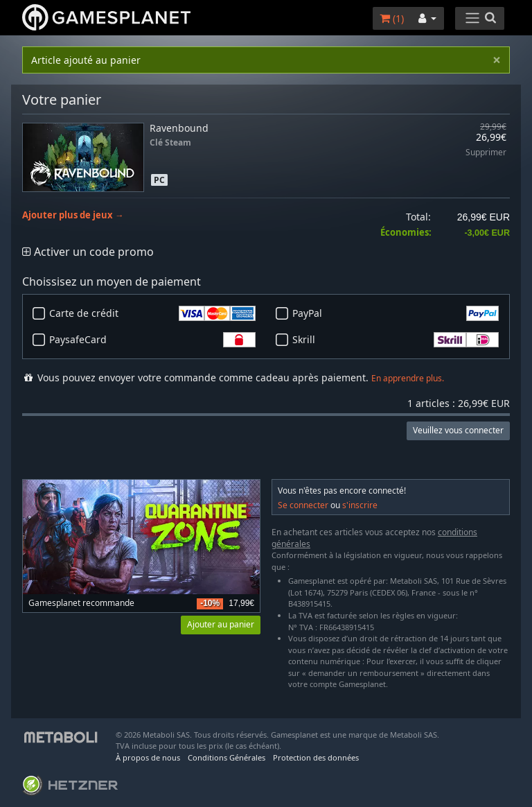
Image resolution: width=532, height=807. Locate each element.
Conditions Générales (227, 757)
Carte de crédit (152, 313)
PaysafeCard (152, 340)
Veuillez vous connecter (458, 430)
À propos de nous (148, 757)
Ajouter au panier (221, 624)
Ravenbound (179, 128)
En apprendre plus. (408, 378)
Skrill (396, 340)
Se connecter (303, 505)
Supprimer (486, 153)
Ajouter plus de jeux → (73, 215)
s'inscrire (360, 505)
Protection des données (316, 757)
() (392, 18)
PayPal (396, 313)
